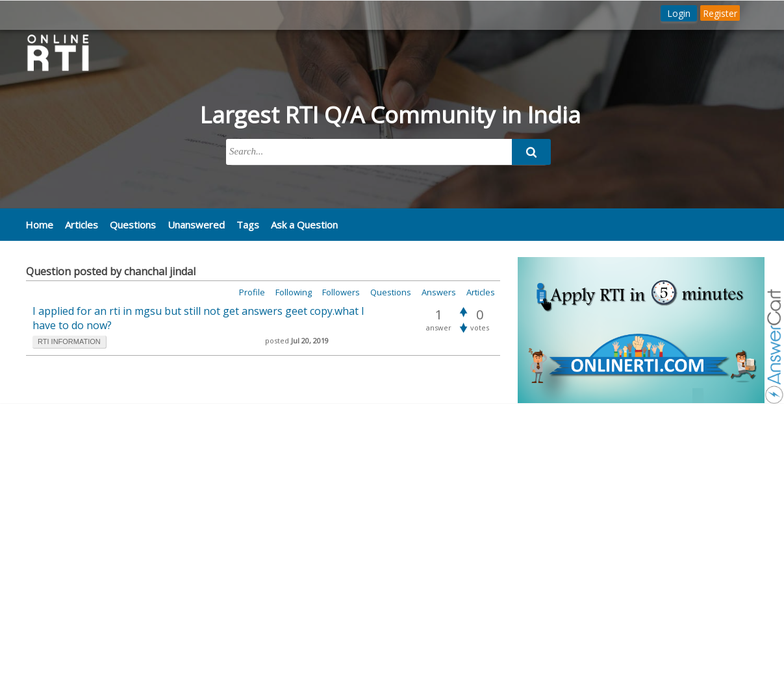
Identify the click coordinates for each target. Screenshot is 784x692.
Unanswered (196, 225)
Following (294, 292)
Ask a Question (304, 225)
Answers (439, 292)
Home (39, 225)
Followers (341, 292)
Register (720, 13)
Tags (248, 225)
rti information (69, 341)
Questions (133, 225)
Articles (82, 225)
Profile (252, 292)
